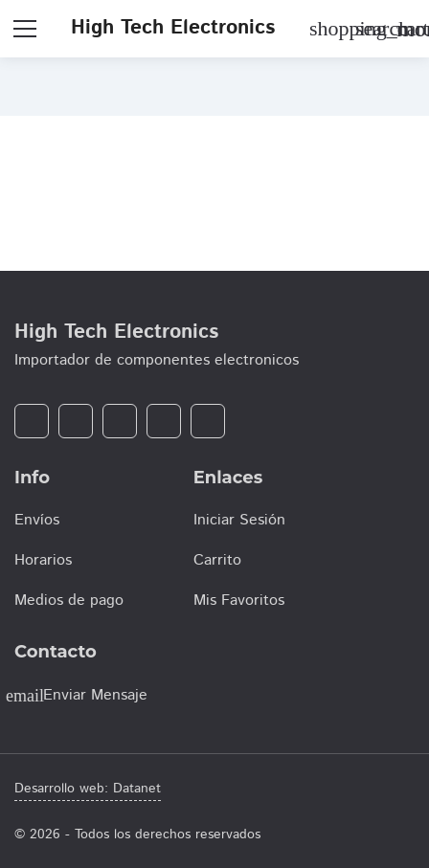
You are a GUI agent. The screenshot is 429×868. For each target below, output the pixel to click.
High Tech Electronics (173, 28)
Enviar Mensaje (95, 695)
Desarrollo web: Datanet (88, 789)
